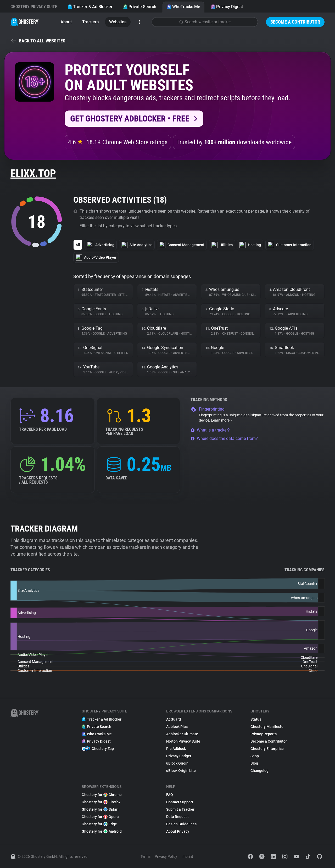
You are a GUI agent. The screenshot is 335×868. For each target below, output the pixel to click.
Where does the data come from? (224, 438)
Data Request (177, 817)
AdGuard (174, 719)
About (66, 22)
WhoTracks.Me (183, 7)
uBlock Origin (177, 763)
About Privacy (178, 831)
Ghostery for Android (102, 831)
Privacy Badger (179, 756)
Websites (118, 22)
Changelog (259, 771)
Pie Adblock (176, 749)
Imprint (187, 856)
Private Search (140, 7)
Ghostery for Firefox (101, 802)
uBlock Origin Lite (181, 771)
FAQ (170, 795)
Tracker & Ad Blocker (90, 7)
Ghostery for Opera (100, 817)
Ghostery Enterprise (267, 749)
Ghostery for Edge (99, 824)
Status (256, 719)
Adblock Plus (177, 727)
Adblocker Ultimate (182, 734)
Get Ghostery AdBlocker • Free (130, 119)
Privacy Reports (264, 734)
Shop (255, 756)
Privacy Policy (166, 856)
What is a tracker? (210, 430)
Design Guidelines (181, 824)
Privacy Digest (227, 7)
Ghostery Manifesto (267, 727)
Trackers (90, 22)
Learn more (222, 420)
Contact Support (180, 802)
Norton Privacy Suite (183, 741)
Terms (146, 856)
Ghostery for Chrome (102, 795)
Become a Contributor (295, 22)
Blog (254, 763)
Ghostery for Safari (100, 809)
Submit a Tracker (180, 809)
